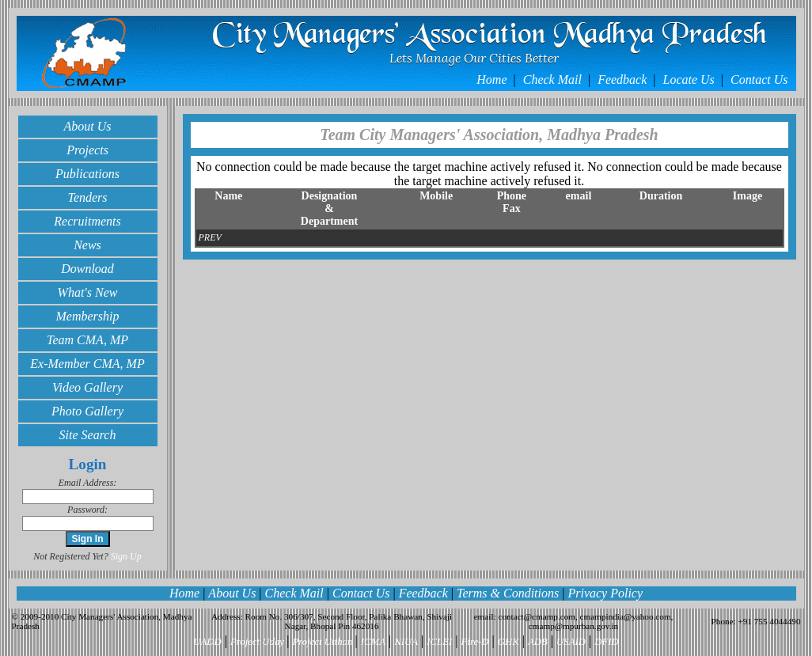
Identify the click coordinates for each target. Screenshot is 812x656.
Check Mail (554, 80)
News (87, 245)
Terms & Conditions (508, 593)
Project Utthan (323, 642)
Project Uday (258, 642)
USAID (571, 642)
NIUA (406, 642)
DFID (607, 642)
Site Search (88, 435)
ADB (538, 642)
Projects (87, 150)
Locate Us (691, 80)
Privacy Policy (605, 593)
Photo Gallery (87, 411)
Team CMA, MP (87, 340)
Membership (88, 316)
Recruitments (87, 221)
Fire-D (475, 642)
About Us (88, 126)
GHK (508, 642)
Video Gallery (87, 387)
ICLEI (439, 642)
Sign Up (126, 556)
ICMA (373, 642)
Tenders (87, 197)
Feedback (624, 80)
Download (87, 269)
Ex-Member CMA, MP (87, 364)
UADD (207, 642)
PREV (210, 237)
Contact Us (759, 80)
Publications (87, 174)
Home (493, 80)
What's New (88, 292)
